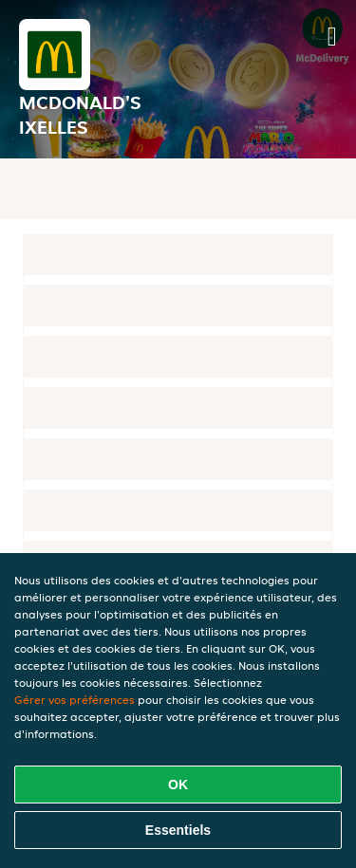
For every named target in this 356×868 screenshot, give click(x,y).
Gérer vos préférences (75, 700)
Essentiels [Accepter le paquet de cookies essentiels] (178, 830)
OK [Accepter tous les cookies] (178, 785)
